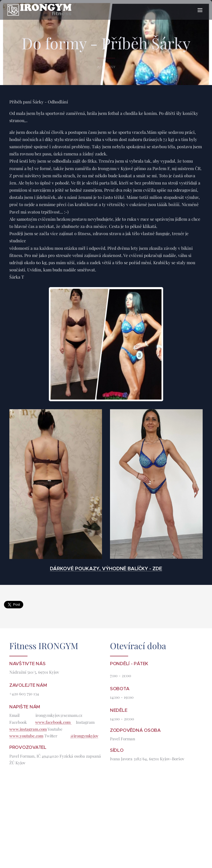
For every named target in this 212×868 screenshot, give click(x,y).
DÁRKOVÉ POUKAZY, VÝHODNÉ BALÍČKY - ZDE (106, 568)
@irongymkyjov (84, 736)
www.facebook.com (53, 722)
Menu (200, 10)
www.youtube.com (26, 736)
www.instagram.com (28, 729)
